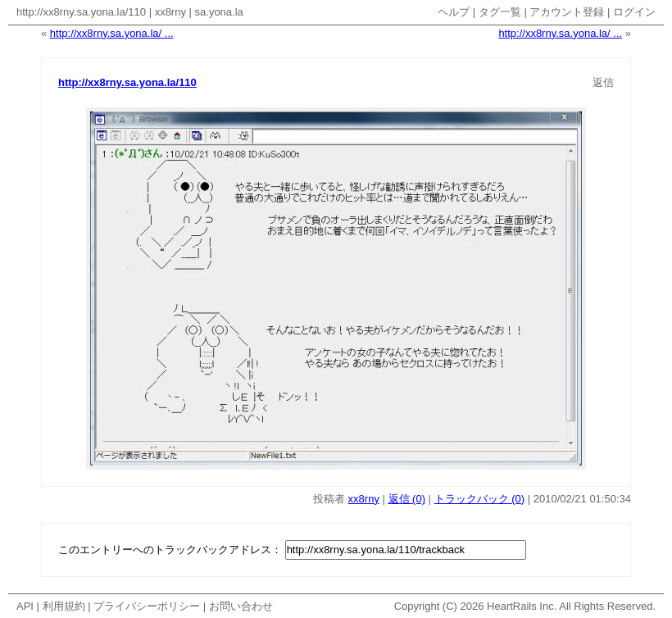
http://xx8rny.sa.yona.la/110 (81, 12)
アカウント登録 (567, 12)
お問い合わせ (241, 606)
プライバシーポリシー (147, 606)
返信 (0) (407, 499)
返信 (603, 82)
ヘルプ (454, 12)
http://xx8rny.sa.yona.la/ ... (112, 33)
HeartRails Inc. (522, 606)
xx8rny (170, 12)
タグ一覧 (500, 12)
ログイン (634, 12)
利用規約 (64, 606)
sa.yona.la (219, 12)
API (25, 606)
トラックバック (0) (480, 499)
